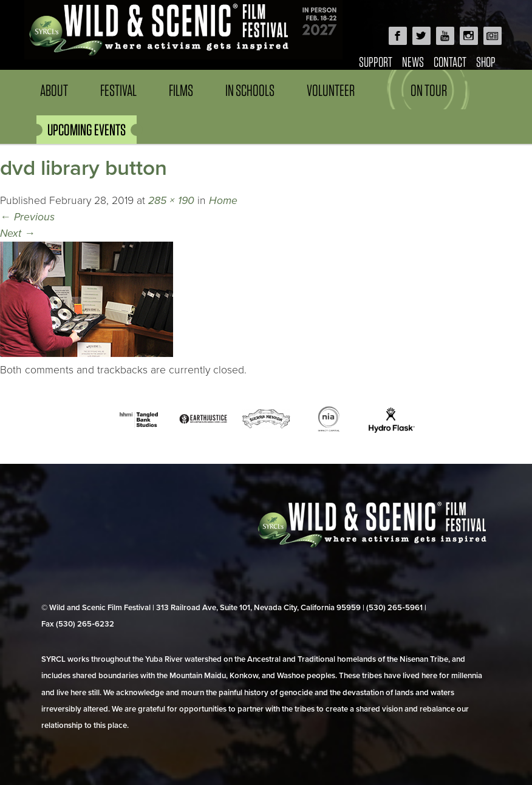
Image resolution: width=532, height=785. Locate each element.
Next (18, 233)
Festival (118, 90)
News (413, 62)
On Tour (429, 90)
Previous (27, 217)
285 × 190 (171, 201)
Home (223, 201)
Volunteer (331, 90)
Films (181, 90)
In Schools (250, 90)
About (54, 90)
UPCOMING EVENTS (87, 130)
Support (376, 62)
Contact (450, 62)
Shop (486, 62)
